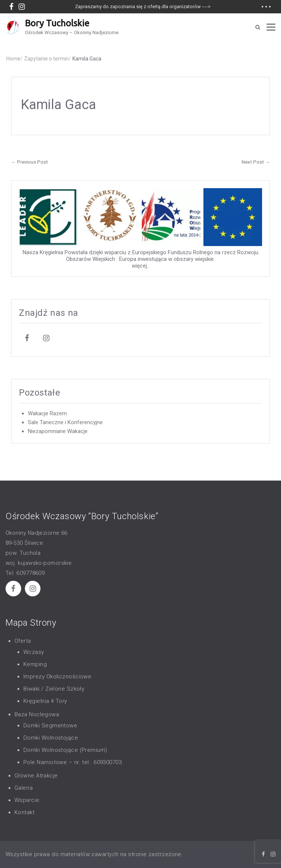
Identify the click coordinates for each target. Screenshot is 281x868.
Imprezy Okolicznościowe (57, 677)
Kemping (35, 664)
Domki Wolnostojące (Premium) (65, 750)
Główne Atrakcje (36, 776)
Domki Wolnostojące (51, 738)
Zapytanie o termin (48, 59)
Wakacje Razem (47, 413)
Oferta (23, 641)
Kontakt (24, 812)
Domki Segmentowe (50, 725)
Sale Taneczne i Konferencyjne (65, 422)
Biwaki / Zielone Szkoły (54, 689)
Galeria (24, 788)
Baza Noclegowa (37, 714)
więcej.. (140, 266)
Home (14, 59)
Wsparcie (27, 800)
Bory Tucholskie (57, 23)
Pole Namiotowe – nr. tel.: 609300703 (73, 762)
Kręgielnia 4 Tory (45, 701)
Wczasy (34, 652)
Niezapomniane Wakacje (58, 431)
